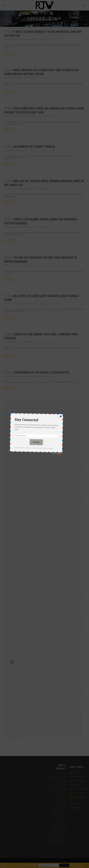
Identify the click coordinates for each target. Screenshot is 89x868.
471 (56, 548)
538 (40, 570)
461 (79, 543)
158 (29, 450)
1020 (73, 720)
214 (29, 468)
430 (62, 534)
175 (45, 455)
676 (29, 614)
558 (73, 574)
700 (6, 622)
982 (17, 711)
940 (17, 697)
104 (40, 433)
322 (6, 503)
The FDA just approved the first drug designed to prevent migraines (41, 259)
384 (40, 521)
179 (68, 455)
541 (56, 570)
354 (29, 512)
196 (6, 464)
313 (34, 499)
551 (34, 574)
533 (12, 570)
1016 (51, 720)
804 (40, 653)
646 (17, 605)
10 (62, 402)
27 (79, 406)
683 (68, 614)
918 (51, 689)
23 (56, 406)
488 (73, 552)
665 (45, 609)
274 (51, 486)
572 (73, 578)
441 (45, 539)
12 (73, 402)
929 (34, 693)
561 (12, 578)
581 (45, 583)
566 (40, 578)
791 (45, 649)
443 (56, 539)
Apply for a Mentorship (77, 793)
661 (23, 609)
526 (51, 565)
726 (73, 627)
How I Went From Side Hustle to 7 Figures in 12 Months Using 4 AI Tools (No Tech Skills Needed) (58, 840)
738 (62, 631)
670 (73, 609)
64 (51, 420)
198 (17, 464)
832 (40, 662)
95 (68, 428)
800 (17, 653)
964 (73, 702)
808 (62, 653)
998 (29, 715)
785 (12, 649)
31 (23, 411)
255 (23, 481)
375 (68, 517)
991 (68, 711)
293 (79, 490)
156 (17, 450)
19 (34, 406)
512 (51, 561)
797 (79, 649)
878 (62, 675)
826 (6, 662)
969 (23, 706)
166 (73, 450)
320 (73, 499)
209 (79, 464)
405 (79, 525)
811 (79, 653)
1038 (18, 728)
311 (23, 499)
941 (23, 697)
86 (17, 428)
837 (68, 662)
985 (34, 711)
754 (73, 636)
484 (51, 552)
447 (79, 539)
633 (23, 600)
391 (79, 521)
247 (56, 477)
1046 (62, 728)
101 (23, 433)
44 (17, 415)
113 (12, 437)
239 (12, 477)
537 (34, 570)
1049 (79, 728)
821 (56, 658)
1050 (6, 733)
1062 (73, 733)
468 (40, 548)
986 (40, 711)
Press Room (74, 804)
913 (23, 689)
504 (6, 561)
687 (12, 618)
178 (62, 455)
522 (29, 565)
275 (56, 486)
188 (40, 459)
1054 (29, 733)
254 (17, 481)
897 (12, 684)
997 (23, 715)
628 (73, 596)
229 (34, 473)
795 (68, 649)
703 (23, 622)
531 (79, 565)
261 (56, 481)
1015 (45, 720)
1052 (18, 733)
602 (6, 592)
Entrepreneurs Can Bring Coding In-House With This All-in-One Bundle (57, 828)
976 (62, 706)
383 (34, 521)
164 (62, 450)
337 (12, 508)
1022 (6, 724)
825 (79, 658)
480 (29, 552)
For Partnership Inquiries (78, 789)
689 (23, 618)
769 (79, 640)
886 (29, 680)
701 (12, 622)
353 (23, 512)
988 (51, 711)
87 (23, 428)
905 (56, 684)
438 (29, 539)
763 (45, 640)
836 (62, 662)
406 (6, 530)
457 (56, 543)
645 (12, 605)
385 (45, 521)
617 (12, 596)
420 (6, 534)
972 (40, 706)
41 (79, 411)
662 (29, 609)
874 (40, 675)
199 (23, 464)
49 (45, 415)
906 (62, 684)
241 (23, 477)
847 (45, 667)
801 (23, 653)
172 (29, 455)
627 (68, 596)
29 (12, 411)
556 (62, 574)
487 (68, 552)
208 (73, 464)
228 (29, 473)
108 (62, 433)
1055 (34, 733)
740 (73, 631)
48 (40, 415)
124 (73, 437)
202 (40, 464)
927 (23, 693)
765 (56, 640)
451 (23, 543)
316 (51, 499)
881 (79, 675)
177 (56, 455)
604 (17, 592)
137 (68, 442)
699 (79, 618)
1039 (23, 728)
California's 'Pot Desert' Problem (34, 146)
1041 (34, 728)
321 (79, 499)
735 (45, 631)
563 (23, 578)
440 (40, 539)
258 (40, 481)
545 (79, 570)
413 (45, 530)
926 (17, 693)
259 (45, 481)
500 (62, 556)
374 (62, 517)
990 (62, 711)
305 (68, 495)
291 (68, 490)
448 (6, 543)
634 (29, 600)
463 (12, 548)
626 (62, 596)
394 (17, 525)
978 (73, 706)
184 (17, 459)
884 (17, 680)
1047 (68, 728)
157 (23, 450)
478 (17, 552)
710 (62, 622)
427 (45, 534)
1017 (57, 720)
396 (29, 525)
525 (45, 565)
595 (45, 587)
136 (62, 442)
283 (23, 490)
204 (51, 464)
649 (34, 605)
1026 (29, 724)
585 (68, 583)
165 (68, 450)
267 (12, 486)
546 (6, 574)
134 (51, 442)
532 (6, 570)
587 (79, 583)
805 (45, 653)
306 (73, 495)
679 (45, 614)
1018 (62, 720)
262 (62, 481)
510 (40, 561)
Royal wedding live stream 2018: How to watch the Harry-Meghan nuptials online (41, 72)
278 (73, 486)
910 (6, 689)
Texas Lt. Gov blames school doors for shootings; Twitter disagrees (41, 221)
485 (56, 552)
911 (12, 689)
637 (45, 600)
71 (12, 424)
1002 (51, 715)
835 (56, 662)
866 (73, 671)
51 (56, 415)
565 (34, 578)
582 (51, 583)
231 (45, 473)
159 (34, 450)
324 (17, 503)
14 (6, 406)
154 (6, 450)
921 (68, 689)
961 (56, 702)
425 (34, 534)
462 (6, 548)
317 (56, 499)
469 (45, 548)
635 (34, 600)
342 (40, 508)
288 (51, 490)
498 (51, 556)
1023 (12, 724)
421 (12, 534)
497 (45, 556)
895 (79, 680)
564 (29, 578)
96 (73, 428)
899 (23, 684)
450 (17, 543)
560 (6, 578)
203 (45, 464)
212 (17, 468)
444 (62, 539)
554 (51, 574)
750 (51, 636)
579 (34, 583)
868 (6, 675)
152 (73, 446)
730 (17, 631)
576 (17, 583)
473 (68, 548)
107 (56, 433)
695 (56, 618)
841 (12, 667)
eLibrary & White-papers (78, 808)
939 (12, 697)
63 (45, 420)
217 (45, 468)
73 (23, 424)
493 (23, 556)
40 (73, 411)
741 (79, 631)
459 (68, 543)
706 (40, 622)
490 (6, 556)
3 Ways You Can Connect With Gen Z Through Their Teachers (41, 336)
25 (68, 406)
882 (6, 680)
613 (68, 592)
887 (34, 680)
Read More (9, 53)
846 (40, 667)
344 (51, 508)
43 (12, 415)
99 (12, 433)
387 (56, 521)
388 (62, 521)
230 (40, 473)
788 (29, 649)
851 (68, 667)
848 (51, 667)
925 (12, 693)
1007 (79, 715)
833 (45, 662)
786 (17, 649)
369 (34, 517)
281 (12, 490)
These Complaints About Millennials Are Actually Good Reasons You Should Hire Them (44, 110)
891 (56, 680)
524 (40, 565)
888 (40, 680)
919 (56, 689)
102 (29, 433)
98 (6, 433)
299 (34, 495)
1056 (40, 733)
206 (62, 464)
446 (73, 539)
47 (34, 415)
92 (51, 428)
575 (12, 583)
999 (34, 715)
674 (17, 614)
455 (45, 543)
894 (73, 680)
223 (79, 468)
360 (62, 512)
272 (40, 486)
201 (34, 464)
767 (68, 640)
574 (6, 583)
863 (56, 671)
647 (23, 605)
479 (23, 552)
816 (29, 658)
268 (17, 486)
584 (62, 583)
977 (68, 706)
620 (29, 596)
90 (40, 428)
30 (17, 411)
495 (34, 556)
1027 (34, 724)
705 (34, 622)
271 (34, 486)
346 (62, 508)
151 (68, 446)
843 (23, 667)
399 (45, 525)
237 (79, 473)
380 (17, 521)
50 (51, 415)
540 (51, 570)
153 (79, 446)
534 (17, 570)
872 (29, 675)
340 (29, 508)
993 (79, 711)
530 (73, 565)
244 (40, 477)
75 (34, 424)
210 (6, 468)
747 (34, 636)
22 (51, 406)
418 (73, 530)
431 (68, 534)
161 (45, 450)
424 (29, 534)
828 (17, 662)
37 (56, 411)
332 (62, 503)
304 (62, 495)
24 (62, 406)
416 (62, 530)
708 (51, 622)
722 (51, 627)
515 (68, 561)
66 (62, 420)
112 (6, 437)
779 (56, 645)
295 (12, 495)
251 (79, 477)
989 (56, 711)
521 (23, 565)
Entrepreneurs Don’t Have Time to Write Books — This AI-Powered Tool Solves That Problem (59, 816)
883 (12, 680)
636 (40, 600)
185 (23, 459)
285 (34, 490)
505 (12, 561)
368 (29, 517)
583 (56, 583)
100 (17, 433)
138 (73, 442)
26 (73, 406)
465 (23, 548)
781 (68, 645)
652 (51, 605)
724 (62, 627)
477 (12, 552)
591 (23, 587)
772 (17, 645)
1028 (40, 724)
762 (40, 640)
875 (45, 675)
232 (51, 473)
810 (73, 653)
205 (56, 464)
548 (17, 574)
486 (62, 552)
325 (23, 503)
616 (6, 596)
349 (79, 508)
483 (45, 552)
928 (29, 693)
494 (29, 556)
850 (62, 667)
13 (79, 402)
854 (6, 671)
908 (73, 684)
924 (6, 693)
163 (56, 450)
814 (17, 658)
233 (56, 473)
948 (62, 697)
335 (79, 503)
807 (56, 653)
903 (45, 684)
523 (34, 565)
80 (62, 424)
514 (62, 561)
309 (12, 499)
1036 (6, 728)
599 (68, 587)
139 (79, 442)
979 (79, 706)
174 (40, 455)
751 (56, 636)
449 (12, 543)
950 (73, 697)
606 (29, 592)
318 (62, 499)
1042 (40, 728)
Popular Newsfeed (24, 39)
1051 (12, 733)
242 (29, 477)
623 (45, 596)
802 (29, 653)
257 (34, 481)
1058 (51, 733)
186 (29, 459)
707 (45, 622)
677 (34, 614)
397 (34, 525)
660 (17, 609)
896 (6, 684)
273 (45, 486)
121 (56, 437)
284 (29, 490)
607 (34, 592)
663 (34, 609)
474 (73, 548)
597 (56, 587)
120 (51, 437)
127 (12, 442)
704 (29, 622)
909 (79, 684)
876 (51, 675)
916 (40, 689)
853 (79, 667)
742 (6, 636)
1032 (62, 724)
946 (51, 697)
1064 (6, 737)
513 (56, 561)
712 (73, 622)
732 (29, 631)
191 (56, 459)
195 (79, 459)
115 (23, 437)
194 (73, 459)
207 (68, 464)
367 (23, 517)
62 (40, 420)
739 (68, 631)
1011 (23, 720)
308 (6, 499)
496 (40, 556)
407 (12, 530)
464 (17, 548)
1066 (18, 737)
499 (56, 556)
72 (17, 424)
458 (62, 543)
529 (68, 565)
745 (23, 636)
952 (6, 702)
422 (17, 534)
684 (73, 614)
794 (62, 649)
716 (17, 627)
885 (23, 680)
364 (6, 517)
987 (45, 711)
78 (51, 424)
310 (17, 499)
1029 (45, 724)
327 (34, 503)
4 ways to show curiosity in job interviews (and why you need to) (43, 34)
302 (51, 495)
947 (56, 697)
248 (62, 477)
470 (51, 548)
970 (29, 706)
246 (51, 477)
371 (45, 517)
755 (79, 636)
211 (12, 468)
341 (34, 508)
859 (34, 671)
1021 (79, 720)
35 (45, 411)
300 (40, 495)
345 (56, 508)
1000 (40, 715)
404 (73, 525)
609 (45, 592)
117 (34, 437)
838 (73, 662)
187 (34, 459)
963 (68, 702)
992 (73, 711)
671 (79, 609)
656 (73, 605)
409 (23, 530)
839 (79, 662)
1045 (57, 728)
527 (56, 565)
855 (12, 671)
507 (23, 561)
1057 (45, 733)
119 (45, 437)
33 (34, 411)
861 (45, 671)
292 (73, 490)
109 (68, 433)
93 (56, 428)
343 (45, 508)
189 (45, 459)
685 (79, 614)
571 (68, 578)
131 (34, 442)
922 (73, 689)
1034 (73, 724)
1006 (73, 715)
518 (6, 565)
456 (51, 543)
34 (40, 411)
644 (6, 605)
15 (12, 406)
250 (73, 477)
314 (40, 499)
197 (12, 464)
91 (45, 428)
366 (17, 517)
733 (34, 631)
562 (17, 578)
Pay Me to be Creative (77, 781)
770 (6, 645)
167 (79, 450)
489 (79, 552)
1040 (29, 728)
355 (34, 512)
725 (68, 627)
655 (68, 605)
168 (6, 455)
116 (29, 437)
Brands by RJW (74, 785)
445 (68, 539)
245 (45, 477)
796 (73, 649)
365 (12, 517)
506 (17, 561)
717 (23, 627)
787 (23, 649)
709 (56, 622)
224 (6, 473)
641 (68, 600)
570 (62, 578)
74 (29, 424)
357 (45, 512)
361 (68, 512)
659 (12, 609)
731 (23, 631)
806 (51, 653)
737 (56, 631)
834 (51, 662)
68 (73, 420)
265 (79, 481)
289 (56, 490)
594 (40, 587)
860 (40, 671)
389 (68, 521)
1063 (79, 733)
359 (56, 512)
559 (79, 574)
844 (29, 667)
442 (51, 539)
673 (12, 614)
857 (23, 671)
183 (12, 459)
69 (79, 420)
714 (6, 627)
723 (56, 627)
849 (56, 667)
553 (45, 574)
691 (34, 618)
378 (6, 521)
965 (79, 702)
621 (34, 596)
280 (6, 490)
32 (29, 411)
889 (45, 680)
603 (12, 592)
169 (12, 455)
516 (73, 561)
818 (40, 658)
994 (6, 715)
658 (6, 609)
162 (51, 450)
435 (12, 539)
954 (17, 702)
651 (45, 605)
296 (17, 495)
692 (40, 618)
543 (68, 570)
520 (17, 565)
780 (62, 645)
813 (12, 658)
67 (68, 420)
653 (56, 605)
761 (34, 640)
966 (6, 706)
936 (73, 693)
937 (79, 693)
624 (51, 596)
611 (56, 592)
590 (17, 587)
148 (51, 446)
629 (79, 596)
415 (56, 530)
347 (68, 508)
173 (34, 455)
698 (73, 618)
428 (51, 534)
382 (29, 521)
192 (62, 459)
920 (62, 689)
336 (6, 508)
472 (62, 548)
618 (17, 596)
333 (68, 503)
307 (79, 495)
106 (51, 433)
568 (51, 578)
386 (51, 521)
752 (62, 636)
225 (12, 473)
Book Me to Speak (76, 776)
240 (17, 477)
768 (73, 640)
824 (73, 658)
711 (68, 622)
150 (62, 446)
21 (45, 406)
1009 (12, 720)
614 (73, 592)
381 (23, 521)
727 (79, 627)
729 (12, 631)
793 (56, 649)
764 (51, 640)
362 (73, 512)
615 (79, 592)
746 (29, 636)
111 (79, 433)
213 (23, 468)
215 (34, 468)
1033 (68, 724)
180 (73, 455)
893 (68, 680)
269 (23, 486)
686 (6, 618)
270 (29, 486)
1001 (45, 715)
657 (79, 605)
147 (45, 446)
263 (68, 481)
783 (79, 645)
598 (62, 587)
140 (6, 446)
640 (62, 600)
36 (51, 411)
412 (40, 530)
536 (29, 570)
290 (62, 490)
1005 (68, 715)
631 (12, 600)
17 (23, 406)
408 (17, 530)
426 (40, 534)
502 (73, 556)
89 (34, 428)
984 (29, 711)
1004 (62, 715)
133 (45, 442)
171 (23, 455)
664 (40, 609)
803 (34, 653)
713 (79, 622)
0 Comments (43, 39)
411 (34, 530)
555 (56, 574)
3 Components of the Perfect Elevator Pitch (41, 372)
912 (17, 689)
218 (51, 468)
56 (6, 420)
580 (40, 583)
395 (23, 525)
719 (34, 627)
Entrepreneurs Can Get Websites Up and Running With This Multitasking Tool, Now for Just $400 (58, 800)
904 (51, 684)
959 (45, 702)
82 (73, 424)
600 (73, 587)
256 (29, 481)
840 (6, 667)
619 (23, 596)
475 (79, 548)
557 (68, 574)
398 (40, 525)
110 (73, 433)
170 (17, 455)
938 (6, 697)
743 (12, 636)
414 (51, 530)
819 (45, 658)
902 (40, 684)
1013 (34, 720)
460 (73, 543)
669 (68, 609)
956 (29, 702)
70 (6, 424)
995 (12, 715)
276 (62, 486)
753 (68, 636)
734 (40, 631)
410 (29, 530)
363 (79, 512)
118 (40, 437)
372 (51, 517)
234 (62, 473)
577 (23, 583)
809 (68, 653)
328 (40, 503)
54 (73, 415)
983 (23, 711)
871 (23, 675)
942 (29, 697)
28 (6, 411)
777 (45, 645)
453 (34, 543)
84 (6, 428)
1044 (51, 728)
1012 (29, 720)
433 (79, 534)
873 (34, 675)
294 (6, 495)
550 (29, 574)
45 (23, 415)
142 (17, 446)
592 (29, 587)
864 (62, 671)
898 (17, 684)
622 (40, 596)
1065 (12, 737)
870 (17, 675)
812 (6, 658)
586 (73, 583)
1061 (68, 733)
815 (23, 658)
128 (17, 442)
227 (23, 473)
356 (40, 512)
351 (12, 512)
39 (68, 411)
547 (12, 574)
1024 (18, 724)
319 (68, 499)
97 (79, 428)
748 (40, 636)
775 (34, 645)
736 (51, 631)
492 (17, 556)
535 (23, 570)
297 (23, 495)
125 (79, 437)
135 (56, 442)
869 (12, 675)
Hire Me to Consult (76, 772)
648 (29, 605)
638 (51, 600)
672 (6, 614)
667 (56, 609)
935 (68, 693)
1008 (6, 720)
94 (62, 428)
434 (6, 539)
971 (34, 706)
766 (62, 640)
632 (17, 600)
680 (51, 614)
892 (62, 680)
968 (17, 706)
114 (17, 437)
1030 (51, 724)
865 (68, 671)
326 (29, 503)
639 (56, 600)
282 (17, 490)
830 (29, 662)
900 (29, 684)
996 (17, 715)
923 (79, 689)
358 (51, 512)
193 (68, 459)
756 (6, 640)
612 (62, 592)
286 (40, 490)
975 (56, 706)
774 (29, 645)
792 (51, 649)
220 (62, 468)
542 (62, 570)
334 (73, 503)
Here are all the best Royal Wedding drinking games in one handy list (44, 183)
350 (6, 512)
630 (6, 600)
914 (29, 689)
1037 (12, 728)
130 (29, 442)
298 (29, 495)
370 (40, 517)
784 (6, 649)
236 (73, 473)
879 (68, 675)
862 (51, 671)
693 (45, 618)
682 (62, 614)
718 (29, 627)
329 (45, 503)
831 (34, 662)
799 (12, 653)
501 (68, 556)
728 (6, 631)
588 (6, 587)
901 (34, 684)
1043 (45, 728)
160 (40, 450)
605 (23, 592)
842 (17, 667)
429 (56, 534)
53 (68, 415)
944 (40, 697)
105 (45, 433)
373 (56, 517)
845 (34, 667)
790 (40, 649)
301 (45, 495)
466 (29, 548)
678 (40, 614)
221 (68, 468)
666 (51, 609)
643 (79, 600)
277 (68, 486)
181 (79, 455)
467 (34, 548)
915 (34, 689)
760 (29, 640)
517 (79, 561)
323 (12, 503)
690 (29, 618)
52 (62, 415)
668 (62, 609)
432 (73, 534)
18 (29, 406)
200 (29, 464)
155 (12, 450)
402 (62, 525)
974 (51, 706)
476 (6, 552)
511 (45, 561)
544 (73, 570)
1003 (57, 715)
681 (56, 614)
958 (40, 702)
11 (68, 402)
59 (23, 420)
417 (68, 530)
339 (23, 508)
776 (40, 645)
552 (40, 574)
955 (23, 702)
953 (12, 702)
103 (34, 433)
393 (12, 525)
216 (40, 468)
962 (62, 702)
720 (40, 627)
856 (17, 671)
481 (34, 552)
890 (51, 680)
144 (29, 446)
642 (73, 600)
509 (34, 561)
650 (40, 605)
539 (45, 570)
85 (12, 428)
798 (6, 653)
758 (17, 640)
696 (62, 618)
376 (73, 517)
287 (45, 490)
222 (73, 468)
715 (12, 627)
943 (34, 697)
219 (56, 468)
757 (12, 640)
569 (56, 578)
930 (40, 693)
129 (23, 442)
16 (17, 406)
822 (62, 658)
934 (62, 693)
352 (17, 512)
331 (56, 503)
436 (17, 539)
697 (68, 618)
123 (68, 437)
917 (45, 689)
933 (56, 693)
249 (68, 477)
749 (45, 636)
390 (73, 521)
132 (40, 442)
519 (12, 565)
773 (23, 645)
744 (17, 636)
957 (34, 702)
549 (23, 574)
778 (51, 645)
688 (17, 618)
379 (12, 521)
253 (12, 481)
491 (12, 556)
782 (73, 645)
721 (45, 627)
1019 (68, 720)
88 (29, 428)
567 (45, 578)
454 (40, 543)
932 (51, 693)
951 (79, 697)
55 (79, 415)
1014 (40, 720)
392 (6, 525)
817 (34, 658)
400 (51, 525)
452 (29, 543)
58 (17, 420)
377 (79, 517)
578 (29, 583)
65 (56, 420)
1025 (23, 724)
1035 (79, 724)
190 (51, 459)
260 (51, 481)
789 (34, 649)
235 (68, 473)
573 (79, 578)
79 (56, 424)
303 (56, 495)
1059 (57, 733)
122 (62, 437)
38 (62, 411)
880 (73, 675)
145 (34, 446)
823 (68, 658)
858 (29, 671)
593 (34, 587)
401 (56, 525)
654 (62, 605)
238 (6, 477)
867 (79, 671)
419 (79, 530)
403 (68, 525)
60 (29, 420)
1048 (73, 728)
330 (51, 503)
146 (40, 446)
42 (6, 415)
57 (12, 420)
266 (6, 486)
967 (12, 706)
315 (45, 499)
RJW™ (35, 39)
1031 (57, 724)
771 (12, 645)
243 (34, 477)
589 (12, 587)
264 (73, 481)
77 (45, 424)
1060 (62, 733)
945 (45, 697)
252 (6, 481)
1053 (23, 733)
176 (51, 455)
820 (51, 658)
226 (17, 473)
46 (29, 415)
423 (23, 534)
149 (56, 446)
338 (17, 508)
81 (68, 424)
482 (40, 552)
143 (23, 446)
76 (40, 424)
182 (6, 459)
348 (73, 508)
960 (51, 702)
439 (34, 539)
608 (40, 592)
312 (29, 499)
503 (79, 556)
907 (68, 684)
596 (51, 587)
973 (45, 706)
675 (23, 614)
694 (51, 618)
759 (23, 640)
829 (23, 662)
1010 (18, 720)
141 (12, 446)
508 (29, 561)
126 (6, 442)
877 (56, 675)
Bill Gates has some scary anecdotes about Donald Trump (41, 298)
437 (23, 539)
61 (34, 420)
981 (12, 711)
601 (79, 587)
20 (40, 406)
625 (56, 596)
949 (68, 697)
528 (62, 565)
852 (73, 667)
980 (6, 711)
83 (79, 424)
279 (79, 486)
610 (51, 592)
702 (17, 622)
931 (45, 693)
